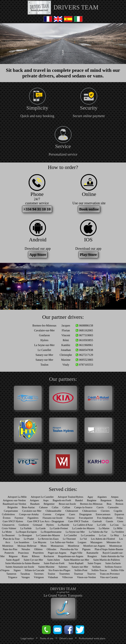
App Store (38, 255)
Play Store (88, 255)
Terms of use (47, 638)
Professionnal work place (92, 638)
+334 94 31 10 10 (37, 209)
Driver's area (66, 638)
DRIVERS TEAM (76, 7)
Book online (89, 209)
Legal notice (27, 638)
